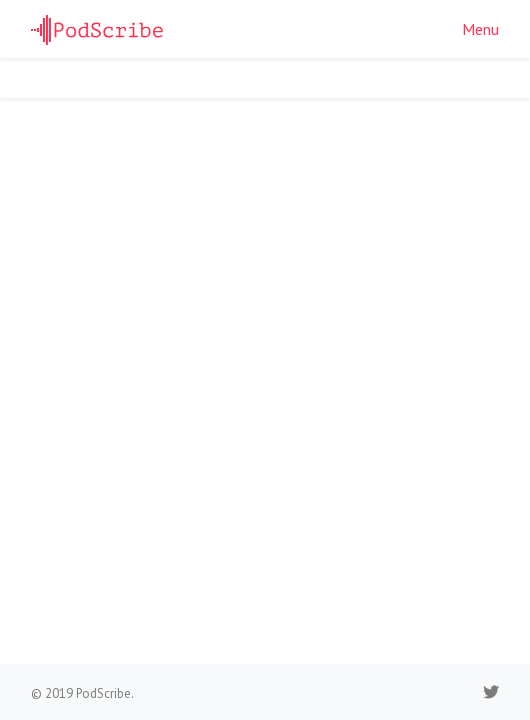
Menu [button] (480, 29)
